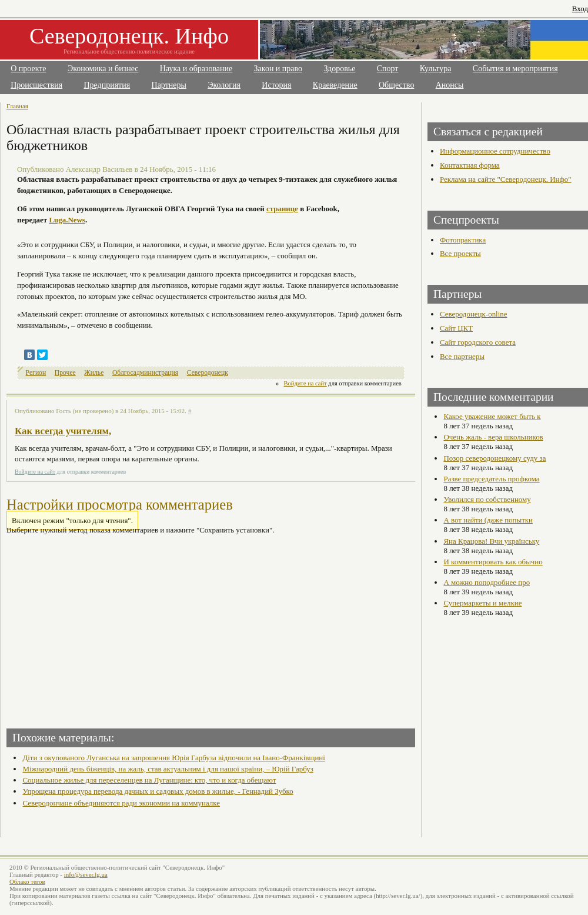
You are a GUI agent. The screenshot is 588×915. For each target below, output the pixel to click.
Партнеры (169, 85)
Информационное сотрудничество (495, 151)
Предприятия (107, 85)
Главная (17, 106)
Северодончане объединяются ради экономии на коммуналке (121, 803)
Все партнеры (462, 356)
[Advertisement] (110, 628)
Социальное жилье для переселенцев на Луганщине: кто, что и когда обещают (149, 780)
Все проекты (460, 253)
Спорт (388, 69)
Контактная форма (470, 165)
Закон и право (278, 69)
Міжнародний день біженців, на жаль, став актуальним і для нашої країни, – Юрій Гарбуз (168, 769)
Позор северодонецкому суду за (495, 458)
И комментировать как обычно (493, 562)
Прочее (65, 373)
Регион (36, 373)
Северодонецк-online (474, 314)
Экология (224, 85)
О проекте (28, 69)
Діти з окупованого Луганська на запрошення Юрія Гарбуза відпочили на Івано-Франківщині (173, 758)
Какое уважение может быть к (492, 416)
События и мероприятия (515, 69)
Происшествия (36, 85)
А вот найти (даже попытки (488, 520)
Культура (436, 69)
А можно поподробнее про (487, 582)
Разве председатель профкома (491, 479)
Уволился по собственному (487, 499)
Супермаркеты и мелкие (482, 603)
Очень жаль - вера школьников (493, 437)
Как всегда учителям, (63, 431)
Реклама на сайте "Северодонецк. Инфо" (506, 179)
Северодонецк (208, 373)
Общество (396, 85)
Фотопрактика (463, 240)
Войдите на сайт (305, 383)
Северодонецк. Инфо (129, 36)
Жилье (94, 373)
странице (282, 209)
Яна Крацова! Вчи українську (491, 541)
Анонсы (450, 85)
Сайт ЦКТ (456, 328)
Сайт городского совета (478, 342)
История (276, 85)
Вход (580, 9)
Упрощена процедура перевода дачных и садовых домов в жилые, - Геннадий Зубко (158, 791)
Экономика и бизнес (103, 69)
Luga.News (67, 220)
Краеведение (335, 85)
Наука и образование (196, 69)
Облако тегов (27, 881)
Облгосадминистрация (145, 373)
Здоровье (339, 69)
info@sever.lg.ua (86, 874)
